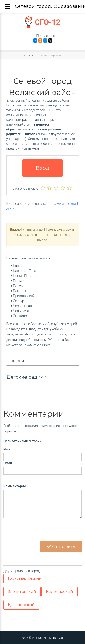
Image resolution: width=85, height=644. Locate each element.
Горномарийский (25, 578)
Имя (7, 449)
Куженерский (21, 605)
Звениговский (22, 592)
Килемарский (59, 592)
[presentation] (38, 532)
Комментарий (15, 486)
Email (8, 463)
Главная (29, 56)
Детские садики (27, 377)
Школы (15, 361)
